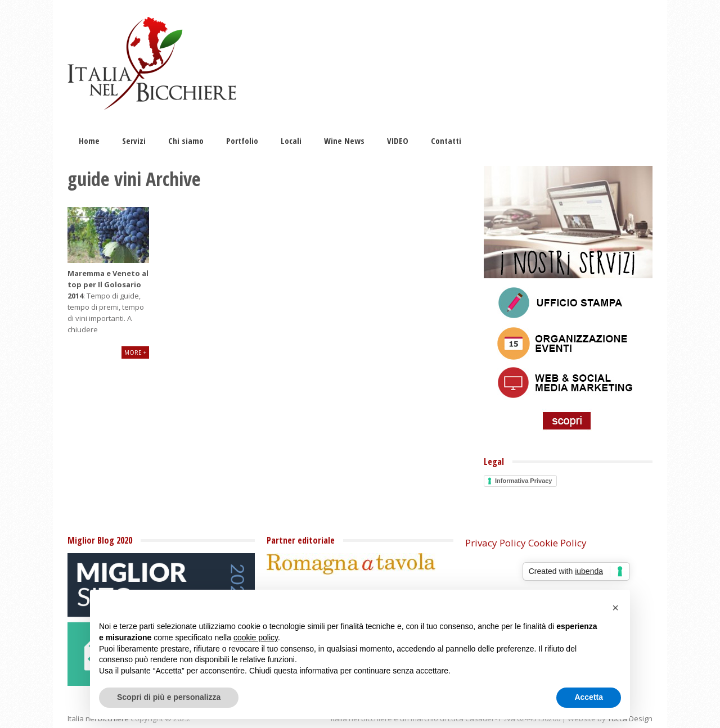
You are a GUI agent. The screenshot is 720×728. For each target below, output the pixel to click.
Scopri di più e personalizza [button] (169, 697)
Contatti (446, 141)
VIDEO (398, 141)
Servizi (134, 141)
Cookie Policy (557, 543)
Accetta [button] (589, 697)
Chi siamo (186, 141)
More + (135, 352)
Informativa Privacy (524, 481)
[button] (615, 608)
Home (89, 141)
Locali (291, 141)
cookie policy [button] (256, 637)
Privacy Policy (496, 543)
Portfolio (242, 141)
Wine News (344, 141)
